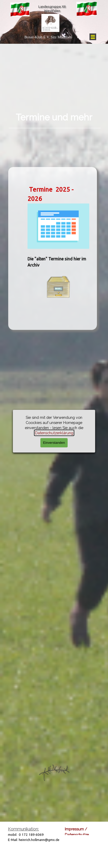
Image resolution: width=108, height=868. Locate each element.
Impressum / (76, 829)
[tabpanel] (54, 113)
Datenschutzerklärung (84, 835)
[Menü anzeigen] (93, 37)
